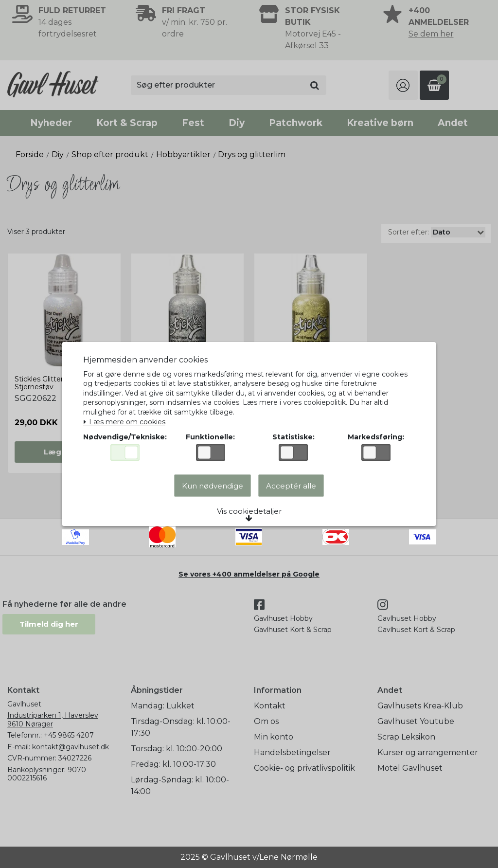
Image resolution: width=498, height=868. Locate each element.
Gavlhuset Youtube (416, 721)
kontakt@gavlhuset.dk (71, 747)
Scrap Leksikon (406, 737)
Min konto (274, 737)
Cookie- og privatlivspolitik (304, 768)
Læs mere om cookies (124, 422)
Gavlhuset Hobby (283, 618)
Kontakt (270, 706)
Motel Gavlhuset (410, 768)
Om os (266, 721)
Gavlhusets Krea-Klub (420, 706)
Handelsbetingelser (292, 752)
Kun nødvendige (213, 486)
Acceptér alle (291, 486)
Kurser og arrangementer (428, 752)
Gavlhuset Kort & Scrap (293, 630)
